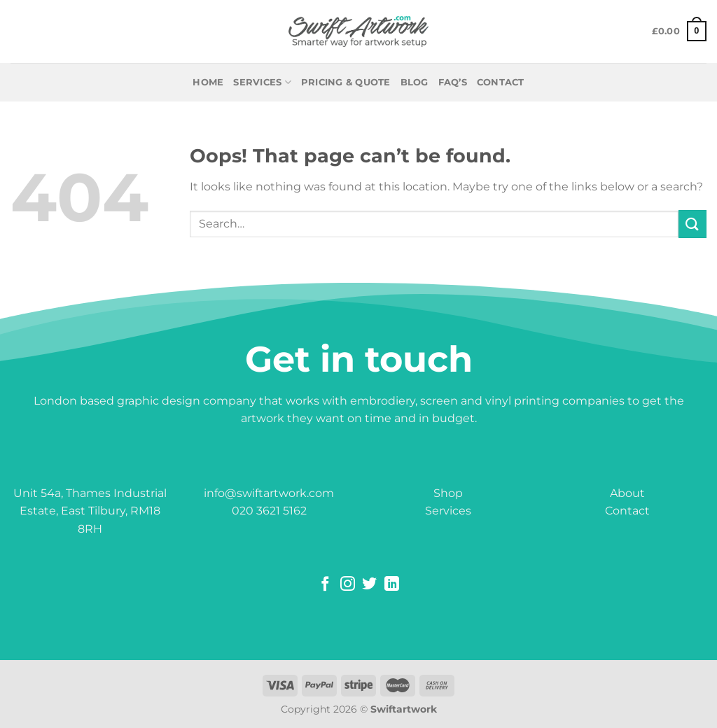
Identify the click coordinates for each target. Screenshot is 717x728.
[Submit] (692, 224)
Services (262, 82)
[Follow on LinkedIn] (392, 585)
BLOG (415, 82)
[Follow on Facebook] (325, 585)
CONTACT (501, 82)
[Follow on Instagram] (348, 585)
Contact (627, 511)
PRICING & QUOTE (346, 82)
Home (208, 82)
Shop (448, 493)
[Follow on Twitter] (369, 585)
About (627, 493)
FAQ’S (453, 82)
